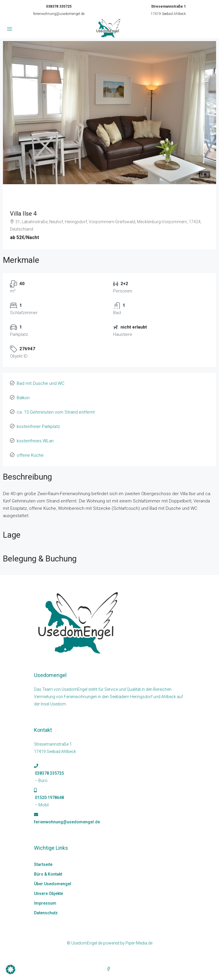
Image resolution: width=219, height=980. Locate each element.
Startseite (43, 864)
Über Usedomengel (53, 884)
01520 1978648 (49, 798)
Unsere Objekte (49, 893)
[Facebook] (110, 969)
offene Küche (30, 455)
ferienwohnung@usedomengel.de (59, 14)
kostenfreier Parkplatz (38, 426)
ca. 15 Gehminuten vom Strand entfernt (56, 412)
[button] (11, 969)
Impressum (45, 903)
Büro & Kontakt (48, 874)
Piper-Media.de (139, 943)
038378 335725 (59, 6)
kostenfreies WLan (35, 441)
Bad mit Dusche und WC (41, 383)
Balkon (23, 398)
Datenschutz (46, 913)
